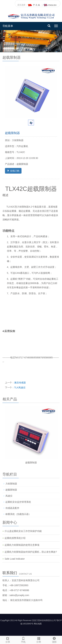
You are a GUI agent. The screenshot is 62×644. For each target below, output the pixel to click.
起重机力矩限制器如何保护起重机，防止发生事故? (31, 552)
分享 (8, 640)
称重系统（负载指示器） (18, 514)
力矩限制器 (11, 484)
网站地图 (38, 624)
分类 (39, 640)
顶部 (54, 640)
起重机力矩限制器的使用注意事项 (22, 545)
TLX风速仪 (20, 388)
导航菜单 (8, 26)
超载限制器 (31, 463)
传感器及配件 (12, 508)
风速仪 (9, 496)
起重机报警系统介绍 (15, 538)
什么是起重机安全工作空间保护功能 (23, 531)
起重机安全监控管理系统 (18, 502)
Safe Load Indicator (15, 559)
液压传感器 (20, 383)
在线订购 (13, 171)
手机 (23, 640)
